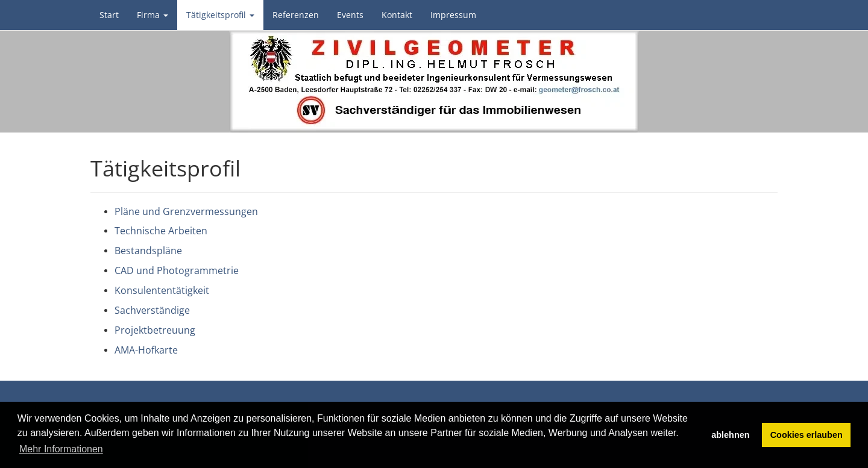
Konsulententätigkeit (162, 290)
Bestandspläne (148, 251)
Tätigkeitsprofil (220, 15)
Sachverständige (152, 310)
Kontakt (397, 15)
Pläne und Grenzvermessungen (186, 211)
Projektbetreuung (155, 330)
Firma (153, 15)
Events (350, 15)
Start (109, 15)
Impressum (453, 15)
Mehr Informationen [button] (61, 449)
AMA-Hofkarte (146, 350)
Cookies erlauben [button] (807, 435)
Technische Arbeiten (161, 231)
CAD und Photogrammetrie (177, 270)
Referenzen (296, 15)
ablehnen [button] (730, 435)
